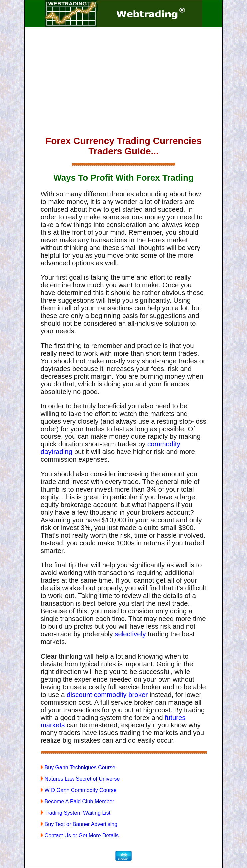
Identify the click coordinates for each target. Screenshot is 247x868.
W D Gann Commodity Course (79, 790)
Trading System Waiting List (76, 813)
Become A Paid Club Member (77, 802)
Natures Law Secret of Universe (80, 779)
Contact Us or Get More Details (80, 836)
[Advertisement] (124, 83)
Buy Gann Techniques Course (78, 768)
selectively (130, 634)
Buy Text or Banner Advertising (79, 824)
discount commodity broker (107, 695)
